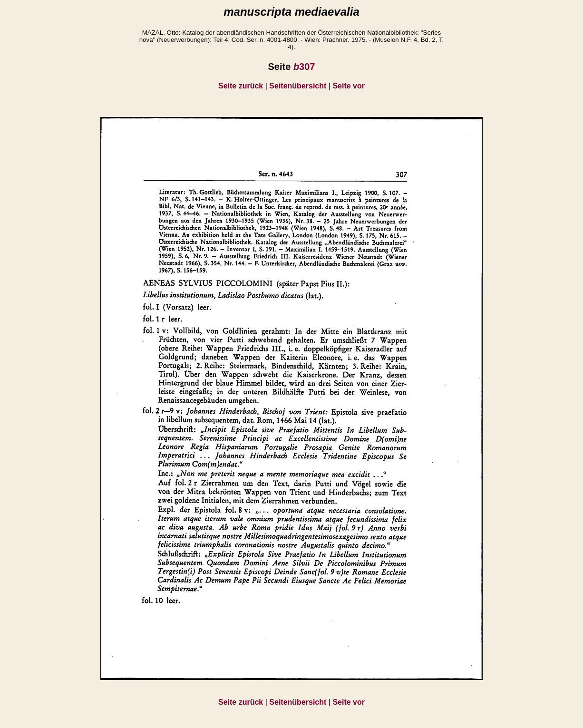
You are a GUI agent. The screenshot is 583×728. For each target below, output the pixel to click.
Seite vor (349, 86)
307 (304, 67)
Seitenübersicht (298, 86)
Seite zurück (241, 86)
